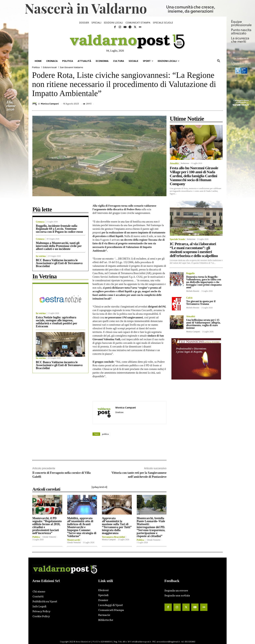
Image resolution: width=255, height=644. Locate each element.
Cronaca (40, 222)
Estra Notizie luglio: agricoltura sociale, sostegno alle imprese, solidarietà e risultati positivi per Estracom (56, 322)
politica (105, 434)
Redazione (185, 163)
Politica (36, 67)
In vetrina (41, 256)
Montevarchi (74, 540)
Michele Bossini (193, 291)
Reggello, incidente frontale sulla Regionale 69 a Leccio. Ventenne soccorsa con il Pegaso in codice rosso (59, 229)
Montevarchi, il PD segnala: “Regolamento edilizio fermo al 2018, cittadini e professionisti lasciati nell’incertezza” (47, 526)
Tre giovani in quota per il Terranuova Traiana (201, 303)
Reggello (190, 273)
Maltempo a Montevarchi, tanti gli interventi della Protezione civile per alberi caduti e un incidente (59, 246)
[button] (219, 61)
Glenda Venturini (49, 537)
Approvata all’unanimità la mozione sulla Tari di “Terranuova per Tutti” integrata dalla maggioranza (117, 526)
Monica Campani (50, 104)
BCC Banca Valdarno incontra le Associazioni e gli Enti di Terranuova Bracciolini (59, 263)
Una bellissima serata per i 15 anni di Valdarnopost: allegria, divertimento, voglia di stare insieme (203, 324)
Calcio (189, 298)
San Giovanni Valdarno (72, 67)
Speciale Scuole (177, 239)
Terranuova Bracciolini (113, 537)
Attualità (174, 163)
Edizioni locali (50, 67)
